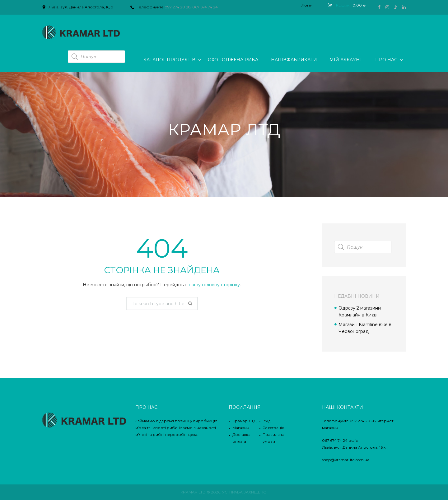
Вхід (266, 421)
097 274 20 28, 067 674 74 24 (191, 7)
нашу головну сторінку (214, 285)
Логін (307, 5)
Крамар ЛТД (244, 421)
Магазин (241, 428)
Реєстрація (273, 428)
